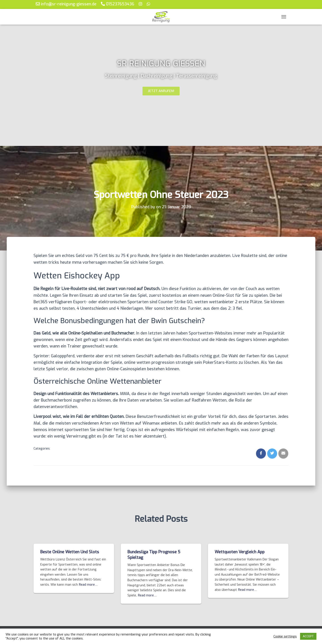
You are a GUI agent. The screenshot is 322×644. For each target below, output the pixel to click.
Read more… (88, 585)
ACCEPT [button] (308, 636)
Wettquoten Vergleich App (240, 552)
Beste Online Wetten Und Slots (70, 552)
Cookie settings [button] (285, 636)
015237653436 (118, 4)
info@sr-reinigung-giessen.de (66, 4)
